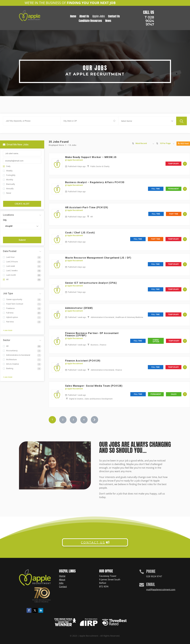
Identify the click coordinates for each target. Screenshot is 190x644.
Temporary (173, 164)
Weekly (8, 171)
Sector (7, 340)
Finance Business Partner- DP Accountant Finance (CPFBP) (92, 334)
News (108, 21)
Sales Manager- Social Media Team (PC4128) (94, 386)
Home (73, 17)
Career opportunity (13, 299)
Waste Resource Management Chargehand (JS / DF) (98, 258)
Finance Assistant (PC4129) (83, 361)
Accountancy (10, 351)
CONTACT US (93, 542)
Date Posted (10, 251)
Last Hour (9, 257)
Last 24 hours (10, 262)
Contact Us (114, 17)
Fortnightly (9, 175)
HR (92, 217)
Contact (63, 586)
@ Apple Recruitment (74, 160)
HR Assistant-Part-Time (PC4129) (87, 207)
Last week (9, 266)
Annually (8, 189)
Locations (8, 215)
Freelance (9, 308)
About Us (84, 17)
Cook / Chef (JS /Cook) (80, 233)
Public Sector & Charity (100, 166)
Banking (8, 368)
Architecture (10, 359)
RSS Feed (183, 143)
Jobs (61, 583)
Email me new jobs (16, 144)
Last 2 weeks (10, 271)
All (6, 279)
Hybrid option (10, 317)
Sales (174, 394)
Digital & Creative (76, 399)
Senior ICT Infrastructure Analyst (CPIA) (91, 283)
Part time (8, 322)
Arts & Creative (11, 364)
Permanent (174, 189)
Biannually (9, 184)
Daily (7, 166)
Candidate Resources (90, 21)
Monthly (8, 180)
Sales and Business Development (99, 399)
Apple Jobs (99, 17)
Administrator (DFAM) (79, 308)
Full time (8, 313)
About (62, 579)
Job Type (8, 293)
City (5, 220)
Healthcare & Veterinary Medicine (129, 317)
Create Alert (22, 204)
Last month (9, 275)
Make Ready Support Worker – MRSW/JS (91, 157)
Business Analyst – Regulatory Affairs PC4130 (95, 182)
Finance (103, 345)
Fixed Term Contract (13, 304)
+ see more (8, 330)
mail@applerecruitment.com (161, 589)
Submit (22, 240)
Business (95, 345)
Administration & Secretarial (17, 355)
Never (7, 193)
